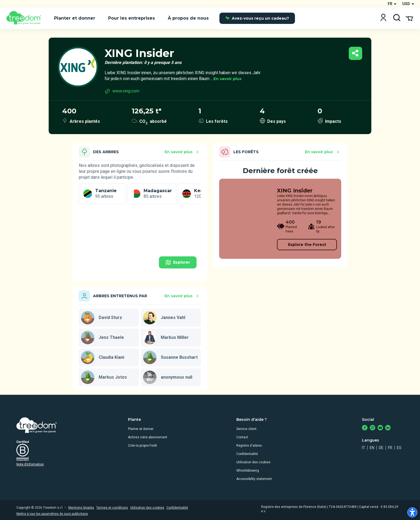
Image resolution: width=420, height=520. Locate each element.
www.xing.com (122, 91)
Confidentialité (247, 454)
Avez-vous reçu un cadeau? (257, 18)
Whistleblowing (248, 471)
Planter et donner (141, 429)
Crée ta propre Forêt (143, 446)
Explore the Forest (307, 245)
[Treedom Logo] (26, 18)
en (372, 448)
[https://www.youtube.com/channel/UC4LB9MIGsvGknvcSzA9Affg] (380, 428)
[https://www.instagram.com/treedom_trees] (373, 428)
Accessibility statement (254, 479)
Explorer (178, 262)
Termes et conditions (112, 508)
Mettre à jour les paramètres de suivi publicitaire (52, 514)
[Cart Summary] (409, 18)
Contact (242, 437)
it (364, 448)
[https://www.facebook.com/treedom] (365, 428)
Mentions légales (81, 508)
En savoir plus (227, 79)
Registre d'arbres (249, 446)
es (399, 448)
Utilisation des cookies (253, 462)
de (381, 448)
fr (390, 448)
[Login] (383, 18)
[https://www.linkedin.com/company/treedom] (388, 428)
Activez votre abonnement (148, 437)
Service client (246, 429)
